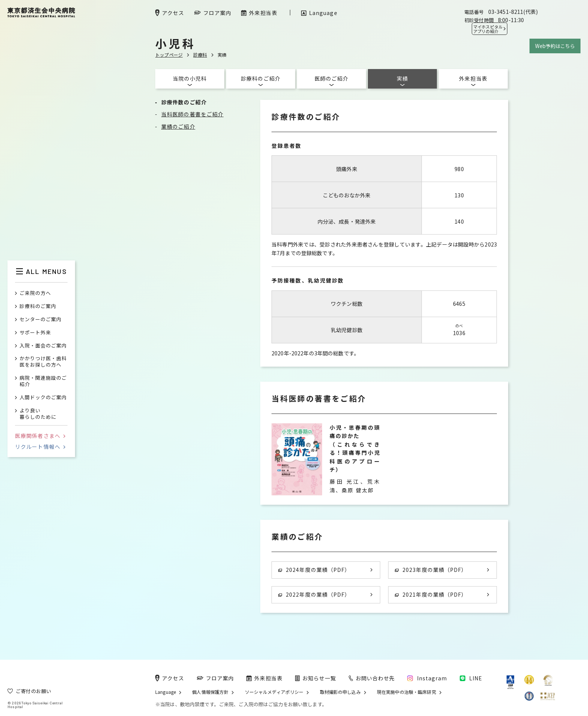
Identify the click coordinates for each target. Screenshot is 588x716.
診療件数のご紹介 (184, 102)
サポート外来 (35, 333)
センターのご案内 (40, 320)
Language (166, 692)
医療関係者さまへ (40, 436)
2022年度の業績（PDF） (314, 594)
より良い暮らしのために (38, 414)
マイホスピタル (488, 29)
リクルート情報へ (40, 447)
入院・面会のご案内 (43, 346)
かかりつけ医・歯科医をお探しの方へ (43, 362)
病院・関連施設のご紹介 (43, 381)
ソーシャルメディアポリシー (274, 692)
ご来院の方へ (35, 293)
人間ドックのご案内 (43, 398)
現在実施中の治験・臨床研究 (406, 692)
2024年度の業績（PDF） (314, 570)
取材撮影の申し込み (340, 692)
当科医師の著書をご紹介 (192, 114)
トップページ (169, 55)
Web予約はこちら (555, 46)
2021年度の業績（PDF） (431, 594)
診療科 (200, 55)
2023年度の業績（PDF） (431, 570)
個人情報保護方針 (210, 692)
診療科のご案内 (38, 306)
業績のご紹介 (178, 126)
